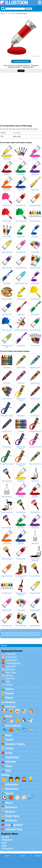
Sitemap (23, 856)
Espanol (8, 856)
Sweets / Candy (15, 744)
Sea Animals (13, 726)
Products (11, 820)
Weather (11, 702)
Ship (8, 771)
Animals (10, 707)
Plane (9, 766)
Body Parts (12, 816)
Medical (10, 812)
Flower (10, 693)
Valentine (11, 666)
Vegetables (12, 757)
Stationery (12, 789)
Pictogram (7, 849)
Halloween (11, 660)
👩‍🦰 (24, 779)
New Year (11, 672)
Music (9, 803)
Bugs (9, 735)
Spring (9, 675)
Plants (9, 698)
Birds (9, 716)
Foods (9, 740)
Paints (13, 13)
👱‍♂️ (31, 779)
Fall (8, 682)
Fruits (9, 753)
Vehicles (11, 762)
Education (12, 784)
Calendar (11, 654)
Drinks (9, 748)
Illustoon (3, 13)
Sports (10, 793)
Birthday (10, 669)
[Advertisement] (21, 100)
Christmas (11, 657)
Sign (4, 846)
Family (5, 775)
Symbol (18, 825)
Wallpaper (7, 840)
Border (5, 837)
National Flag (14, 829)
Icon (8, 825)
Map (4, 843)
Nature (10, 689)
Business (11, 807)
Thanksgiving (13, 663)
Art (9, 13)
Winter (9, 685)
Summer (10, 679)
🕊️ (31, 720)
